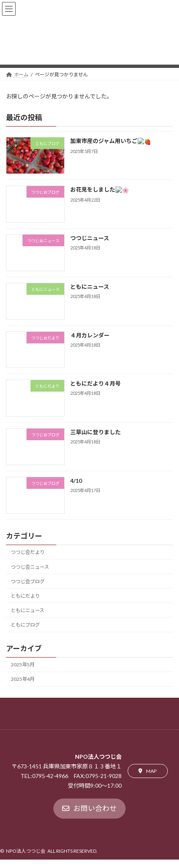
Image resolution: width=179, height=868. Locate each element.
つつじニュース (90, 238)
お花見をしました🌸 (96, 189)
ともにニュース (90, 287)
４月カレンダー (90, 335)
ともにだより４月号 (96, 383)
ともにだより (25, 596)
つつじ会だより (28, 552)
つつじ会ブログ (28, 581)
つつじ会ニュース (30, 567)
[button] (148, 771)
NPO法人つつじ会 (26, 851)
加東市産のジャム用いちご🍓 (107, 141)
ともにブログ (25, 625)
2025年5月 (23, 665)
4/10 (76, 481)
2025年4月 (23, 679)
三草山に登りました (96, 432)
